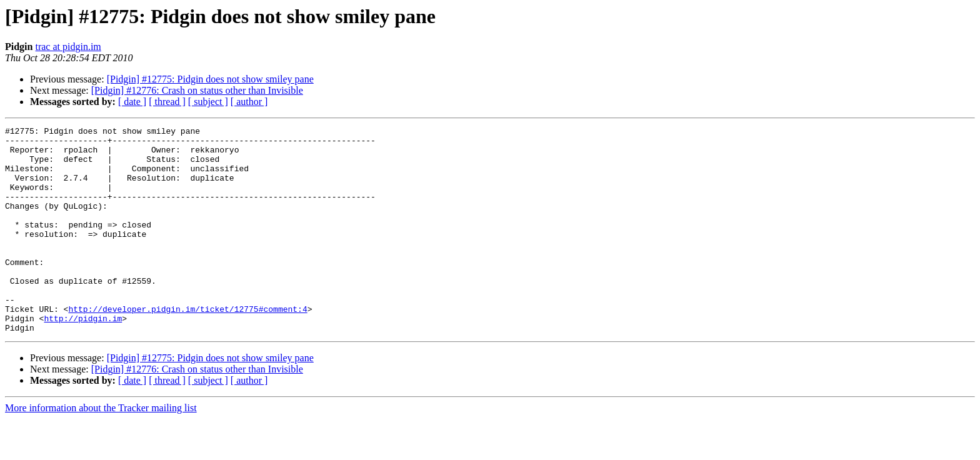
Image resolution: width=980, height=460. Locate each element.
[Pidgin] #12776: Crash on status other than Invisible (197, 90)
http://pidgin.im (83, 357)
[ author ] (249, 102)
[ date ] (132, 102)
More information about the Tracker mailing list (101, 449)
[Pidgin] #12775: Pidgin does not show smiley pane (210, 79)
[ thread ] (167, 102)
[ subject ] (208, 102)
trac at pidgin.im (68, 47)
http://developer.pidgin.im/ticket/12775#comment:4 (187, 346)
